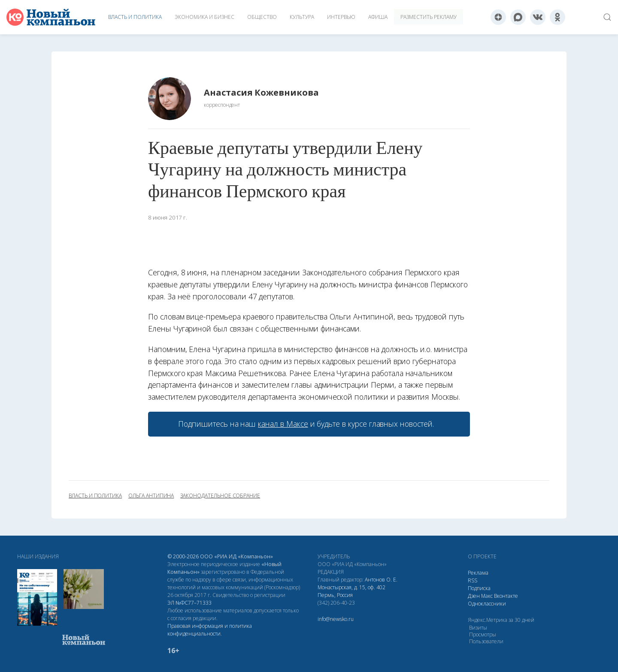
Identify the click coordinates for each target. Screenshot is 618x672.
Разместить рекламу (429, 17)
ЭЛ (189, 603)
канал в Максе (283, 424)
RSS (473, 580)
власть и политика (95, 496)
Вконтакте (506, 596)
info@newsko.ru (336, 619)
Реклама (478, 573)
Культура (302, 17)
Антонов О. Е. (381, 580)
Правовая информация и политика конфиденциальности (210, 630)
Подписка (479, 588)
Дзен (474, 596)
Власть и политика (135, 17)
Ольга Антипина (151, 496)
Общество (262, 17)
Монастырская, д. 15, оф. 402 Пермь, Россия (351, 591)
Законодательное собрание (220, 496)
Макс (487, 596)
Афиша (378, 17)
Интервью (341, 17)
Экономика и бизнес (204, 17)
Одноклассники (487, 604)
